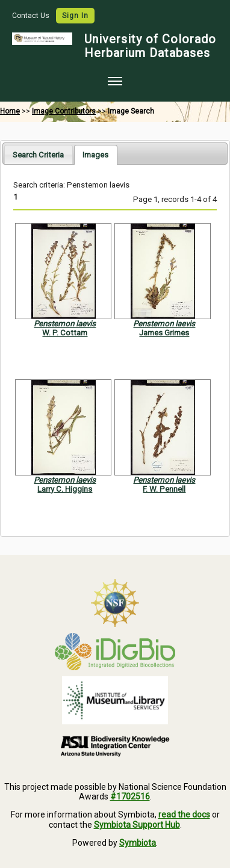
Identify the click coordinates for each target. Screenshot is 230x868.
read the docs (184, 815)
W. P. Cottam (65, 333)
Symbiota (138, 843)
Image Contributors (64, 111)
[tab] (38, 154)
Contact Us (32, 16)
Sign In (75, 16)
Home (10, 111)
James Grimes (164, 333)
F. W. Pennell (164, 489)
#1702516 (130, 796)
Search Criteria (38, 155)
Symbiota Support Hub (137, 825)
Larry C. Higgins (65, 489)
